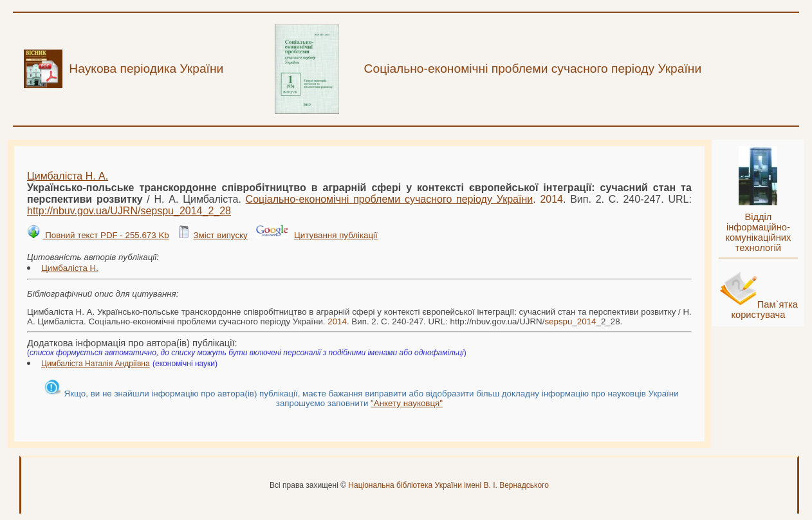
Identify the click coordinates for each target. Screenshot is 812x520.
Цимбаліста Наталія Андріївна (96, 364)
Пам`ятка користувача (764, 310)
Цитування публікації (336, 235)
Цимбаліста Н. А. (68, 176)
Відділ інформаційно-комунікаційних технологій (758, 232)
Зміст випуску (220, 235)
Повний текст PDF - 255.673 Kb (106, 235)
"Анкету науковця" (407, 403)
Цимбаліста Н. (70, 268)
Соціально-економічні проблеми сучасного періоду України (390, 199)
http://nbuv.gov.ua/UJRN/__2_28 (129, 211)
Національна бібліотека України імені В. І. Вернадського (448, 485)
